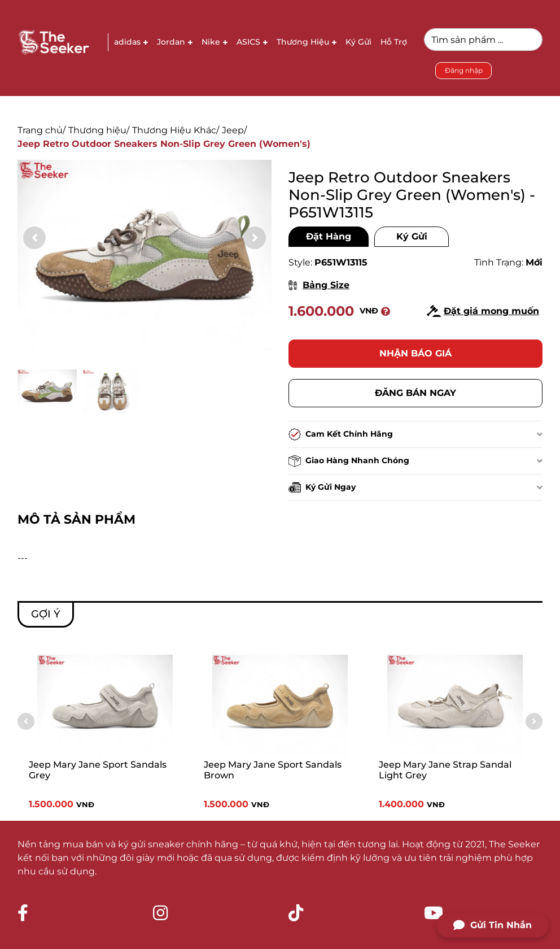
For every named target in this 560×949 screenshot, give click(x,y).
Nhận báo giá (415, 353)
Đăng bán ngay (415, 393)
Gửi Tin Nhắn (493, 925)
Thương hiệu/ (99, 130)
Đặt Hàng (329, 236)
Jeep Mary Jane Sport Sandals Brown (273, 770)
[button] (255, 238)
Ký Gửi (412, 236)
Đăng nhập (464, 70)
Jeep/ (234, 130)
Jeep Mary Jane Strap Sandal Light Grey (445, 770)
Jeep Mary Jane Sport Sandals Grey (98, 770)
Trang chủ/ (41, 130)
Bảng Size (319, 285)
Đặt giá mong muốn (483, 311)
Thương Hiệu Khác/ (176, 130)
